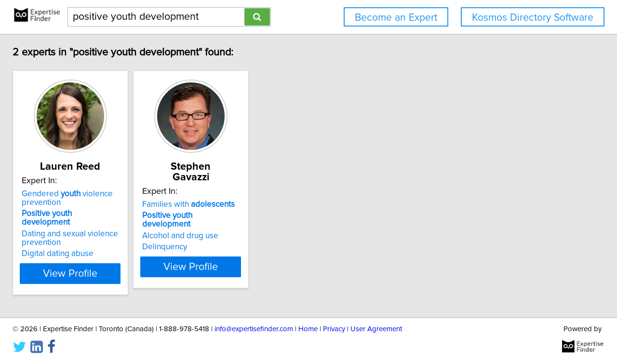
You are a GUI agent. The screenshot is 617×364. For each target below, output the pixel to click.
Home (308, 329)
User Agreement (376, 329)
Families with (219, 194)
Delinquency (195, 228)
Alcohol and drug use (211, 216)
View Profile (89, 265)
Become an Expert (396, 18)
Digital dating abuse (64, 245)
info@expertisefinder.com (254, 329)
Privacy (334, 329)
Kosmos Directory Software (533, 18)
